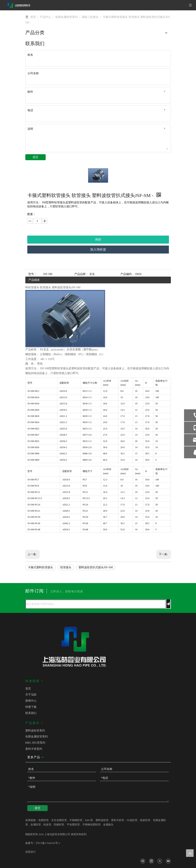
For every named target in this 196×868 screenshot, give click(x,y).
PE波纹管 (132, 820)
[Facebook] (143, 861)
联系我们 (31, 713)
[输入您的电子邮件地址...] (96, 604)
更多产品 (36, 757)
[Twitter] (160, 861)
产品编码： (127, 274)
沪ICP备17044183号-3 (48, 843)
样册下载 (31, 707)
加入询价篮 (98, 249)
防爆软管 (59, 825)
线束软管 (145, 820)
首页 (28, 689)
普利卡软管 (118, 820)
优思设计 (31, 852)
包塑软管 (43, 820)
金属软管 (36, 825)
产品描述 (34, 280)
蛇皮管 (47, 825)
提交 (35, 157)
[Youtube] (168, 861)
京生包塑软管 (59, 820)
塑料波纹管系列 (35, 731)
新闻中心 (31, 701)
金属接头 (108, 825)
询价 (98, 239)
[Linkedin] (151, 861)
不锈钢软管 (76, 820)
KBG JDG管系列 (35, 743)
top (190, 853)
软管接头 (66, 567)
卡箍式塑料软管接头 (40, 567)
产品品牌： (81, 274)
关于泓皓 (31, 695)
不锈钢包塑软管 (91, 825)
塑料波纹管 (102, 820)
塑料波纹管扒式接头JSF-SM (96, 567)
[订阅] (168, 604)
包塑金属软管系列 (36, 737)
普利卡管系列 (34, 749)
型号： (33, 274)
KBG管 (89, 820)
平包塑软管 (73, 825)
